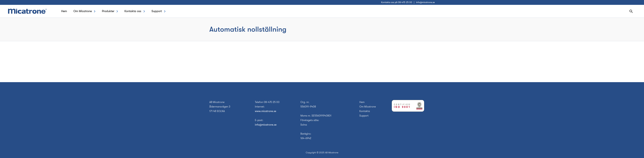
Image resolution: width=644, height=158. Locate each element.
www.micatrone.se (265, 111)
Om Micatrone (83, 11)
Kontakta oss (133, 11)
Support (157, 11)
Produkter (108, 11)
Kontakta (365, 111)
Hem (64, 11)
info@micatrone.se (425, 2)
